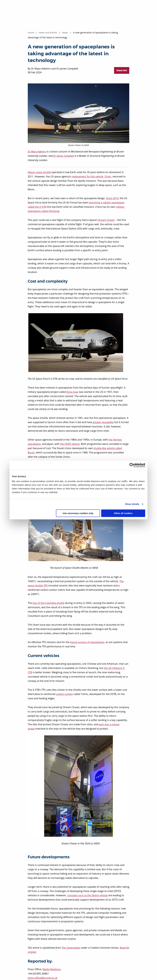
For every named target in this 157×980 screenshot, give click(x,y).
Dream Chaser (106, 220)
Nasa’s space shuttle (39, 172)
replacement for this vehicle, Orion (91, 176)
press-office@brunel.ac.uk (43, 978)
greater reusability (103, 422)
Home (31, 32)
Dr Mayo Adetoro (37, 152)
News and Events (48, 32)
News (65, 32)
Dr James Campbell (63, 156)
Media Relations (52, 969)
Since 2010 (112, 198)
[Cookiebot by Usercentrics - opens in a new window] (132, 465)
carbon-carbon (64, 694)
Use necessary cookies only (78, 513)
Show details (132, 504)
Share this (122, 70)
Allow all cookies (123, 513)
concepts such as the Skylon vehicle (88, 895)
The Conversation (71, 948)
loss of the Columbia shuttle (48, 603)
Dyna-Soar (72, 392)
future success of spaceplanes (87, 642)
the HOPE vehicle (70, 444)
